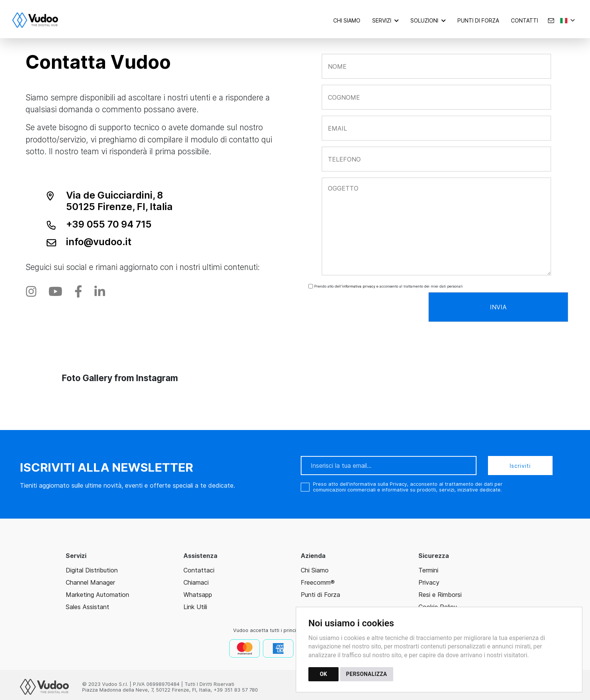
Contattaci (199, 570)
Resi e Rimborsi (440, 595)
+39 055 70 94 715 (109, 224)
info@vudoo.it (99, 242)
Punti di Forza (320, 595)
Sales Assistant (88, 607)
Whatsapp (198, 595)
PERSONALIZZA (367, 674)
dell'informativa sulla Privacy (373, 484)
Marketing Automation (97, 595)
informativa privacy (359, 286)
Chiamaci (196, 582)
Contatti (524, 20)
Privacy (429, 582)
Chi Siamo (347, 20)
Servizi (382, 20)
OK (323, 674)
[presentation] (363, 307)
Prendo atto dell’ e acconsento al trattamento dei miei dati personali (388, 286)
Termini (428, 570)
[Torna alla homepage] (39, 20)
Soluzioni (424, 20)
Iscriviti (520, 466)
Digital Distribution (92, 570)
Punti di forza (478, 20)
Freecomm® (318, 582)
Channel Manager (90, 582)
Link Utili (195, 607)
